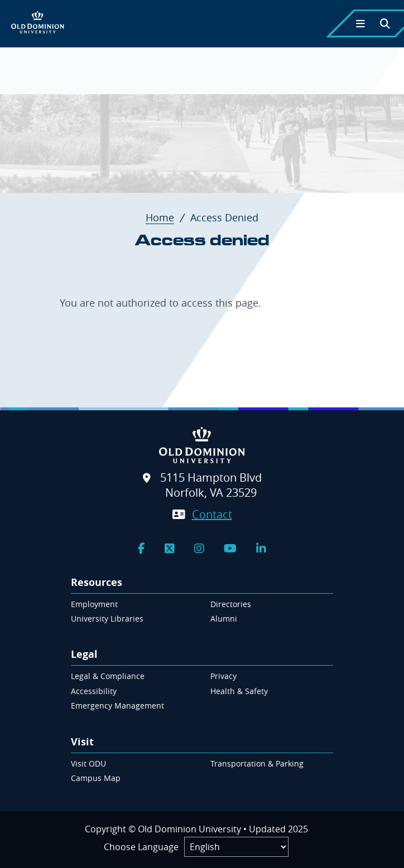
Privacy (223, 676)
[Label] (236, 847)
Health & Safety (239, 691)
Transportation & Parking (257, 763)
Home (167, 217)
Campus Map (96, 778)
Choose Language (141, 847)
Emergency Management (117, 705)
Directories (231, 604)
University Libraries (107, 619)
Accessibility (94, 691)
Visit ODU (88, 763)
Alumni (224, 619)
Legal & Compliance (108, 676)
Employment (94, 604)
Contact (212, 514)
